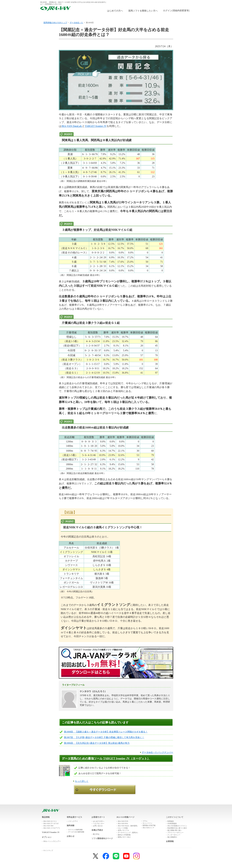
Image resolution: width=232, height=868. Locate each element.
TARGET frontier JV (96, 126)
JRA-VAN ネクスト (50, 821)
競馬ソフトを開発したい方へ (143, 11)
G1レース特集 (123, 828)
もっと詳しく (82, 781)
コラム (145, 821)
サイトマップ (48, 850)
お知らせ (71, 836)
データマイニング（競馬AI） (128, 833)
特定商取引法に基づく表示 (177, 828)
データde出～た (76, 23)
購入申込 (128, 17)
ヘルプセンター (99, 824)
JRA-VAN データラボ (51, 824)
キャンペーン (147, 823)
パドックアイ (73, 821)
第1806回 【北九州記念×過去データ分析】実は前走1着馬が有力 (97, 743)
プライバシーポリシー (175, 833)
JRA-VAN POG (123, 824)
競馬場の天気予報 (149, 825)
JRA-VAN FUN (123, 821)
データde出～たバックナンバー (157, 752)
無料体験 (103, 17)
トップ (53, 17)
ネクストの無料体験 (75, 830)
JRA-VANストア (148, 828)
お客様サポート (179, 17)
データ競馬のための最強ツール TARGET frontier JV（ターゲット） (106, 758)
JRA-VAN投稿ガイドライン (177, 826)
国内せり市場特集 (124, 835)
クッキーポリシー (174, 835)
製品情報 (78, 17)
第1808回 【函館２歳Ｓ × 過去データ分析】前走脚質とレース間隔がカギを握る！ (106, 732)
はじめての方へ (115, 11)
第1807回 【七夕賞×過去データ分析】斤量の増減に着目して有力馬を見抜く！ (104, 737)
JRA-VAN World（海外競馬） (128, 826)
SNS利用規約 (172, 824)
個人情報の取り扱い (175, 830)
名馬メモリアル (123, 830)
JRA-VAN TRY (48, 826)
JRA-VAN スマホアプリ (52, 828)
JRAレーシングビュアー (52, 841)
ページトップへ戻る (182, 806)
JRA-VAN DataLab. (72, 126)
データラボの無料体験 (76, 832)
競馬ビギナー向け (124, 837)
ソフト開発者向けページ (102, 838)
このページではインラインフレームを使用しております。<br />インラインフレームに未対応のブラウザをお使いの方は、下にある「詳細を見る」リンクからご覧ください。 (177, 11)
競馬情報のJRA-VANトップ (55, 23)
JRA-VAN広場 (154, 17)
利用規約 (171, 821)
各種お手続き (97, 830)
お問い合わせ (98, 826)
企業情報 (170, 841)
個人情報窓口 (172, 837)
